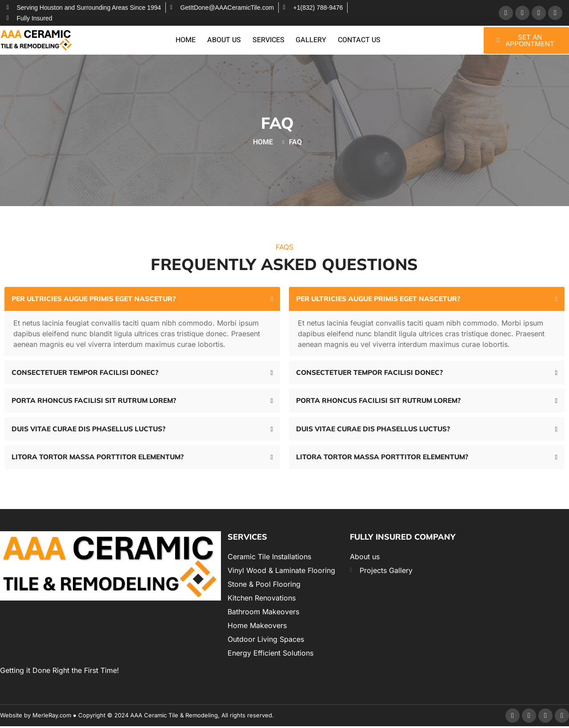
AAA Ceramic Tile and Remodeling (104, 635)
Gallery (311, 40)
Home (187, 40)
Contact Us (358, 40)
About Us (225, 40)
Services (268, 40)
